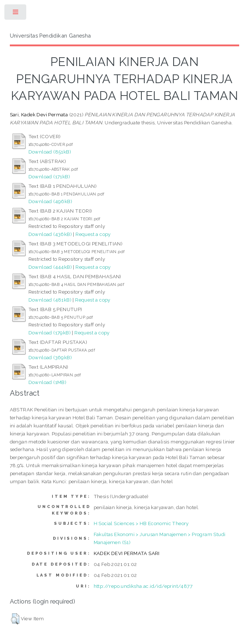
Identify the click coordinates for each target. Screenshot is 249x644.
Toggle (16, 14)
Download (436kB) (50, 234)
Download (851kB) (50, 152)
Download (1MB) (48, 382)
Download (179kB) (50, 333)
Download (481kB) (50, 300)
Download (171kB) (49, 176)
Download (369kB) (50, 357)
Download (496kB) (50, 201)
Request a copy (93, 234)
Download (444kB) (50, 267)
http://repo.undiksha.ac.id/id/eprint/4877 (143, 586)
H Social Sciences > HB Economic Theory (141, 523)
